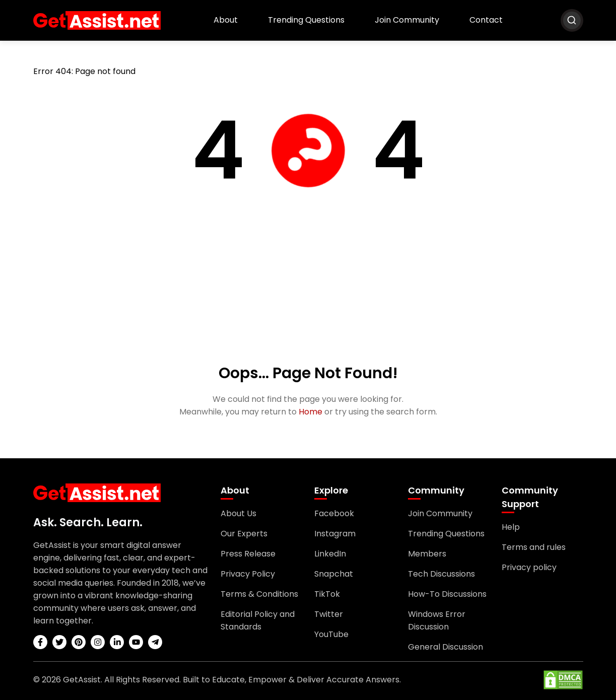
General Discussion (446, 647)
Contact (486, 20)
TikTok (327, 594)
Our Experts (244, 534)
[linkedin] (117, 642)
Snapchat (334, 574)
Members (427, 554)
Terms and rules (534, 547)
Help (511, 527)
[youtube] (136, 642)
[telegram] (155, 642)
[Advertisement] (308, 287)
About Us (238, 513)
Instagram (335, 534)
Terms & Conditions (259, 594)
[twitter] (59, 642)
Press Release (248, 554)
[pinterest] (79, 642)
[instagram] (98, 642)
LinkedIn (330, 554)
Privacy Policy (248, 574)
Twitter (329, 614)
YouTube (331, 634)
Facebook (334, 513)
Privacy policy (529, 567)
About (226, 20)
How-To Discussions (447, 594)
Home (311, 412)
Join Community (407, 20)
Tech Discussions (441, 574)
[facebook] (40, 642)
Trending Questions (306, 20)
